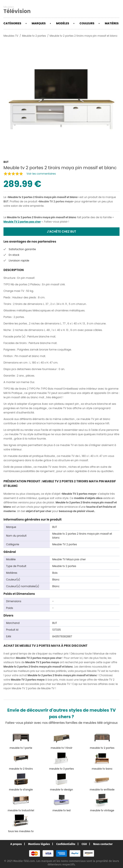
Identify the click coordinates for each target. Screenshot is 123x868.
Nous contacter (103, 844)
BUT (6, 201)
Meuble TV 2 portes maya (56, 201)
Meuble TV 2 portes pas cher (22, 222)
